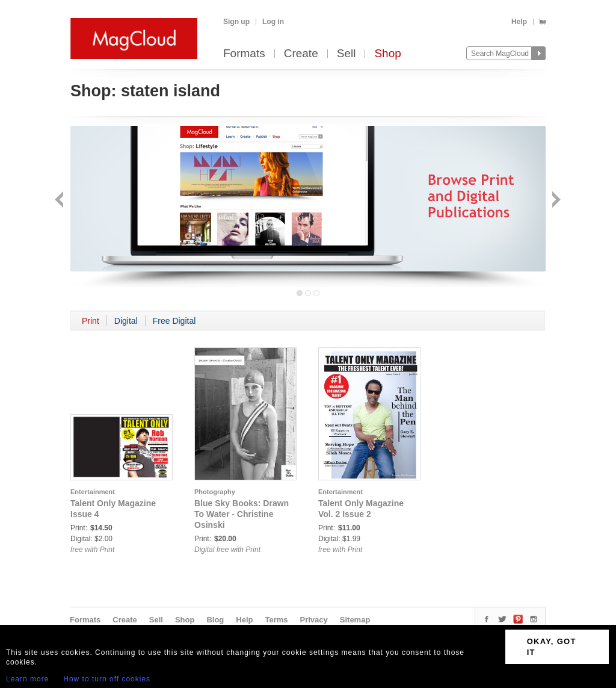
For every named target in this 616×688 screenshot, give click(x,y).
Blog (215, 620)
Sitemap (355, 620)
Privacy (314, 620)
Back (60, 201)
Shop (387, 54)
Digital (126, 321)
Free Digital (174, 321)
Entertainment (93, 492)
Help (519, 22)
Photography (215, 492)
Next (555, 201)
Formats (244, 54)
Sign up (236, 22)
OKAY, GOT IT (552, 647)
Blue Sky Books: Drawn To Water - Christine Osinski (242, 514)
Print (91, 321)
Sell (346, 54)
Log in (273, 22)
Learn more (27, 679)
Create (301, 54)
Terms (276, 620)
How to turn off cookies (107, 679)
